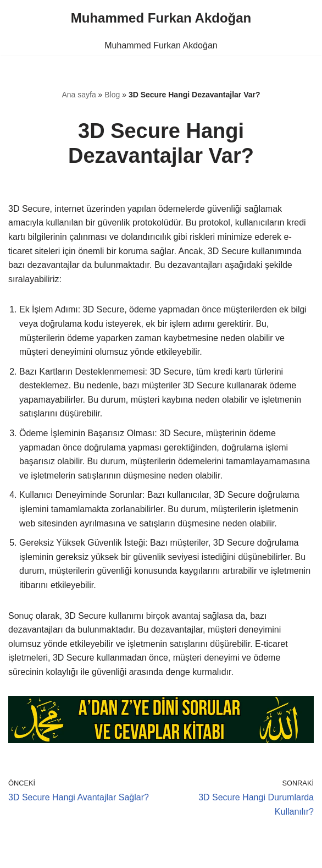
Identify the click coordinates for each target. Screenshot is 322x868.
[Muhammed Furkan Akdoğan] (161, 18)
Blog (112, 95)
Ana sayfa (79, 95)
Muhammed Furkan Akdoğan (161, 45)
